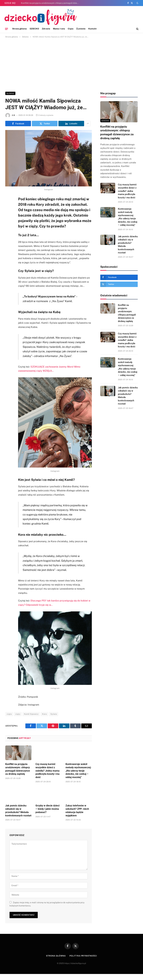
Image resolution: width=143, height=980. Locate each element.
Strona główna (20, 29)
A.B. (14, 115)
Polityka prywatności (83, 956)
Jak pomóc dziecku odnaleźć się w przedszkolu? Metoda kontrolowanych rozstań (18, 810)
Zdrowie (46, 29)
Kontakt (92, 29)
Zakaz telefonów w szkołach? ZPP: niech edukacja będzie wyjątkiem (77, 810)
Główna (10, 93)
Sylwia (54, 714)
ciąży (18, 714)
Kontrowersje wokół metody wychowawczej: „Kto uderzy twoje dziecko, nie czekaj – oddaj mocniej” (78, 771)
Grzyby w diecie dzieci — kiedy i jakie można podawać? (47, 809)
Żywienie (81, 29)
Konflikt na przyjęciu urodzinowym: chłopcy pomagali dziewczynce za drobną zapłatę (51, 3)
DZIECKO (34, 29)
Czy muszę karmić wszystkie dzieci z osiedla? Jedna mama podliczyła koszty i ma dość (47, 771)
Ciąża (71, 29)
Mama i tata (59, 29)
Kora (44, 714)
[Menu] (6, 29)
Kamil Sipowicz (31, 714)
